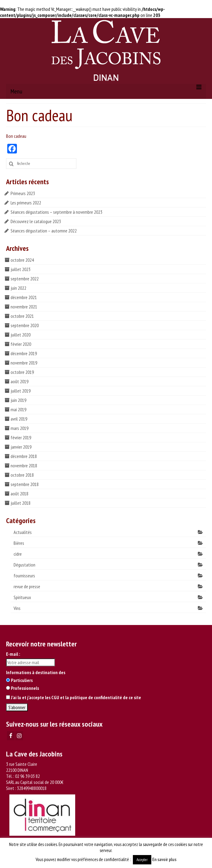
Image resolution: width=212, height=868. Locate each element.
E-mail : (13, 654)
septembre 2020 (25, 325)
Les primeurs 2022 (26, 203)
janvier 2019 (21, 447)
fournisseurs (24, 576)
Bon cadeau (16, 136)
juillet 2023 (21, 269)
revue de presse (27, 586)
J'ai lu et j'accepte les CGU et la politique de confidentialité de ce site (76, 697)
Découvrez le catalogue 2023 (36, 221)
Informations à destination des (36, 672)
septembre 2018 (25, 484)
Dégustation (24, 565)
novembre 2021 (24, 307)
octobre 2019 (22, 372)
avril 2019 (19, 419)
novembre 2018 (24, 466)
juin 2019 (18, 400)
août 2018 (19, 494)
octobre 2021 (22, 316)
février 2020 (21, 344)
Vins (17, 608)
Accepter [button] (142, 860)
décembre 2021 (24, 297)
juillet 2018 (21, 503)
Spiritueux (22, 597)
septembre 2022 (25, 279)
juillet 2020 (21, 335)
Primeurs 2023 (23, 193)
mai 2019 (18, 409)
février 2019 (21, 437)
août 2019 (19, 381)
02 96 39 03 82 (27, 776)
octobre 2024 (22, 260)
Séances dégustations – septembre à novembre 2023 (56, 212)
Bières (19, 543)
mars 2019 (19, 428)
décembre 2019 (24, 353)
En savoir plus (164, 859)
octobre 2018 (22, 475)
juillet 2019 (21, 391)
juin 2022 (18, 288)
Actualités (23, 532)
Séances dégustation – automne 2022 (44, 231)
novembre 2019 (24, 363)
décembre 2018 (24, 456)
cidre (18, 554)
